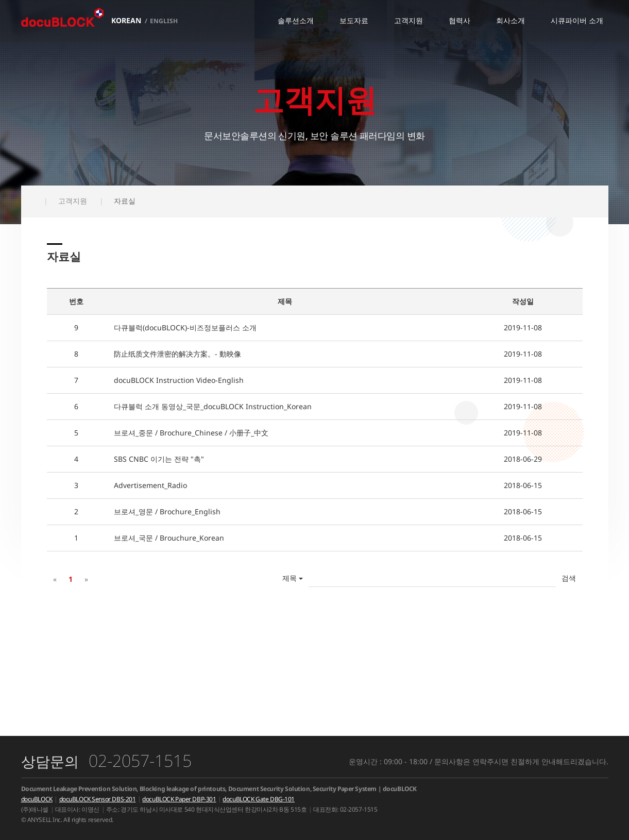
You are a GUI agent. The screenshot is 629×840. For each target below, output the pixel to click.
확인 (569, 578)
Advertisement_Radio (150, 485)
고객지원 (409, 20)
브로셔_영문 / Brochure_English (167, 511)
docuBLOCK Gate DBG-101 (259, 799)
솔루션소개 (296, 20)
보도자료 (354, 20)
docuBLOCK (37, 799)
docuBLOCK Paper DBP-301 (179, 799)
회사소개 (511, 20)
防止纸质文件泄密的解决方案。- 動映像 (177, 354)
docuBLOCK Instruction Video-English (179, 380)
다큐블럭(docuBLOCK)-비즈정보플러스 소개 (185, 327)
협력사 (460, 20)
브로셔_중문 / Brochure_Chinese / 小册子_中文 (191, 433)
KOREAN (126, 20)
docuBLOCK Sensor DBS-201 (98, 799)
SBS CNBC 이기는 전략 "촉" (159, 459)
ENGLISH (164, 21)
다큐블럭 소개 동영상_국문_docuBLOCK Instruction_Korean (213, 406)
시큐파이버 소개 (577, 20)
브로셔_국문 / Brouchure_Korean (169, 538)
